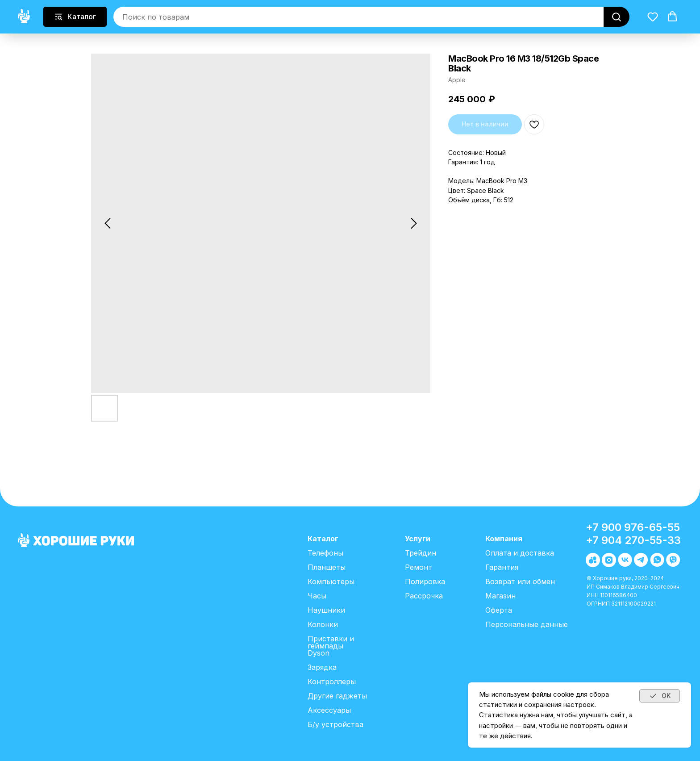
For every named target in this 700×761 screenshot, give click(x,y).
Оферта (499, 610)
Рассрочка (424, 596)
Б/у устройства (335, 724)
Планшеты (327, 567)
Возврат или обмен (520, 581)
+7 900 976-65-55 (633, 527)
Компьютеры (331, 581)
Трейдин (421, 553)
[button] (653, 17)
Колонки (323, 624)
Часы (317, 596)
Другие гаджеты (337, 696)
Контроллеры (332, 682)
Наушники (326, 610)
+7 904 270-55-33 (633, 540)
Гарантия (502, 567)
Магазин (500, 596)
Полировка (425, 581)
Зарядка (322, 667)
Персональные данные (527, 624)
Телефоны (325, 553)
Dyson (319, 653)
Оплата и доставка (520, 553)
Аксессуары (329, 710)
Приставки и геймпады (331, 642)
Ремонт (419, 567)
